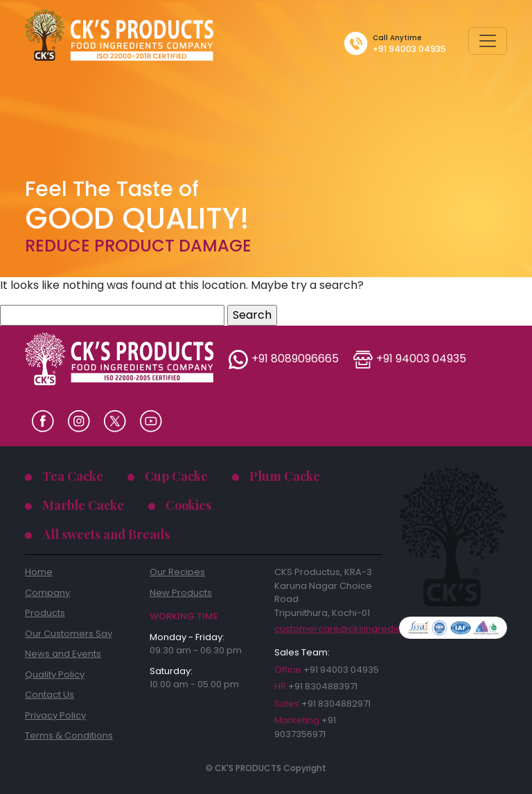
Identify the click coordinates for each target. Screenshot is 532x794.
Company (47, 593)
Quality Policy (55, 674)
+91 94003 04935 (409, 49)
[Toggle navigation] (488, 41)
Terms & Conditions (69, 735)
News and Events (63, 654)
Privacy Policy (55, 715)
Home (39, 572)
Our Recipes (177, 572)
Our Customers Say (69, 634)
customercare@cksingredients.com (328, 629)
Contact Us (50, 695)
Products (45, 613)
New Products (181, 593)
